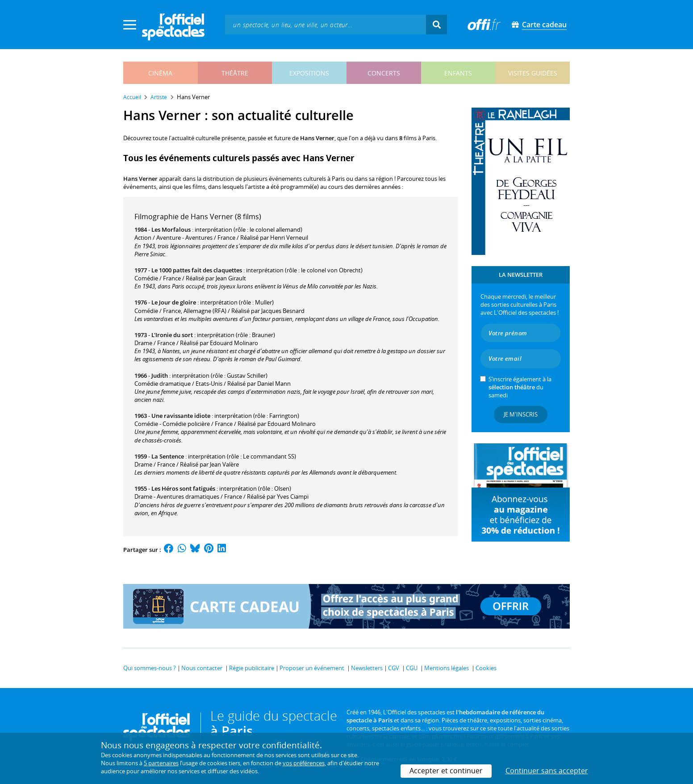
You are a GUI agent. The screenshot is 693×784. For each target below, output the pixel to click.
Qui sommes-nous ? (150, 668)
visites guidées (533, 73)
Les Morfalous (171, 229)
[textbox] (326, 24)
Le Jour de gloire (174, 302)
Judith (160, 375)
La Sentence (168, 456)
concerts (384, 73)
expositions (309, 73)
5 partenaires (161, 763)
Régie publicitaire (252, 668)
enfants (458, 73)
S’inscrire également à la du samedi (520, 387)
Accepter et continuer (446, 771)
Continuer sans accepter (547, 771)
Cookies (486, 668)
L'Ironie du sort (172, 335)
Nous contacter (202, 668)
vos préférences (304, 763)
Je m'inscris (521, 414)
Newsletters (367, 668)
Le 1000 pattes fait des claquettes (197, 270)
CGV (394, 668)
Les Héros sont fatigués (183, 488)
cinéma (160, 73)
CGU (412, 668)
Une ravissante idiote (181, 416)
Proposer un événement (312, 668)
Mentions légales (447, 668)
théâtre (235, 73)
